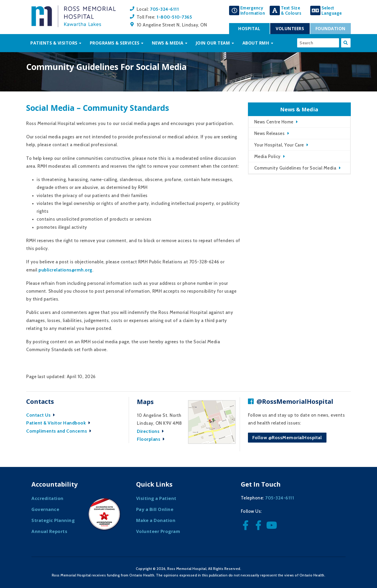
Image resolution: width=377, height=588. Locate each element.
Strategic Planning (53, 520)
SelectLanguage (332, 10)
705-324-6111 (164, 9)
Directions (152, 431)
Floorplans (152, 439)
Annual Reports (49, 531)
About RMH (256, 43)
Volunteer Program (158, 531)
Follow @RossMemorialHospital (287, 437)
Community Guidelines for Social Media (295, 168)
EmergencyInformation (253, 10)
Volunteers (290, 29)
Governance (45, 509)
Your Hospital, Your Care (279, 145)
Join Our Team (213, 43)
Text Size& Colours (291, 10)
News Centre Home (274, 122)
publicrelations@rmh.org (65, 270)
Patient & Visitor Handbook (60, 423)
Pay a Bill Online (155, 509)
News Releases (270, 133)
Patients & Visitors (54, 43)
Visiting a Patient (156, 498)
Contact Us (42, 415)
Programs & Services (115, 43)
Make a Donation (156, 520)
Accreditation (48, 498)
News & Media (168, 43)
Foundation (331, 29)
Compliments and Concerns (60, 431)
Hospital (249, 29)
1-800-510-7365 (174, 17)
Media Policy (267, 156)
